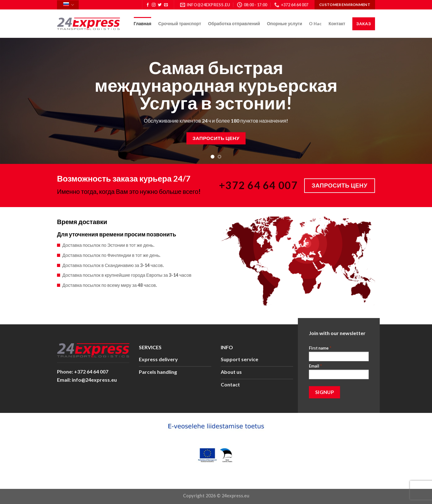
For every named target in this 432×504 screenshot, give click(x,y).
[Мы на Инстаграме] (154, 5)
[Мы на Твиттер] (160, 5)
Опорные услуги (285, 23)
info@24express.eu (94, 380)
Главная (143, 23)
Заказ (364, 24)
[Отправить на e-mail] (166, 5)
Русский (69, 5)
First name (320, 348)
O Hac (315, 23)
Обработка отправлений (234, 23)
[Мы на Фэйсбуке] (148, 5)
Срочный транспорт (180, 23)
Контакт (337, 23)
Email (315, 366)
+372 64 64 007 (259, 185)
